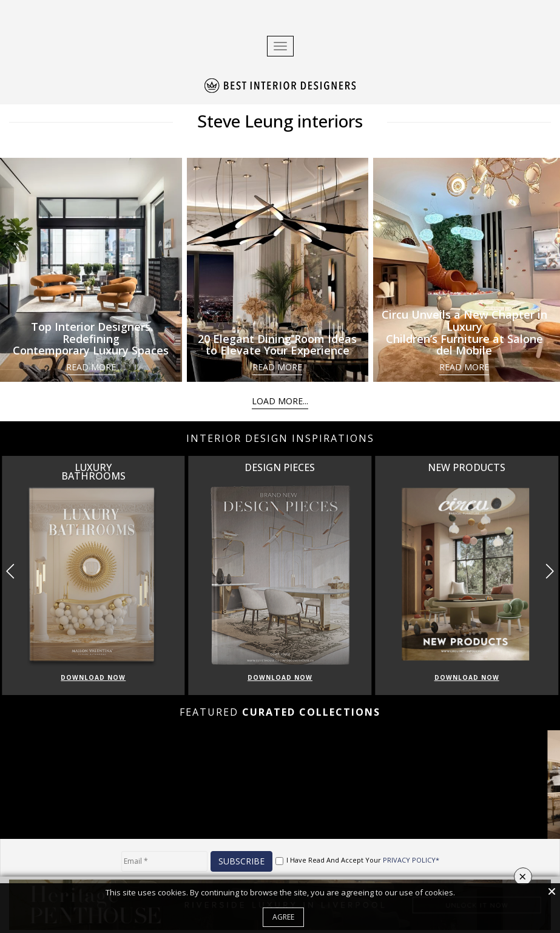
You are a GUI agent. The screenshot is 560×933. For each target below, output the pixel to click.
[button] (549, 571)
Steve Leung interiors (280, 121)
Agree (283, 917)
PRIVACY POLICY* (411, 860)
